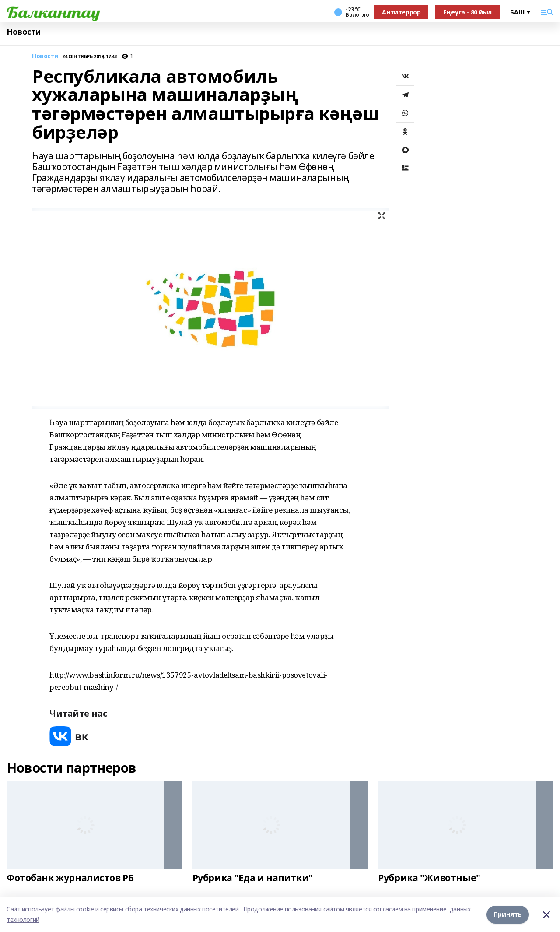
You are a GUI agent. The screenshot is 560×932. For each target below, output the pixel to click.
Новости (24, 32)
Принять (508, 914)
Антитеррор (401, 12)
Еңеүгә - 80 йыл (467, 12)
